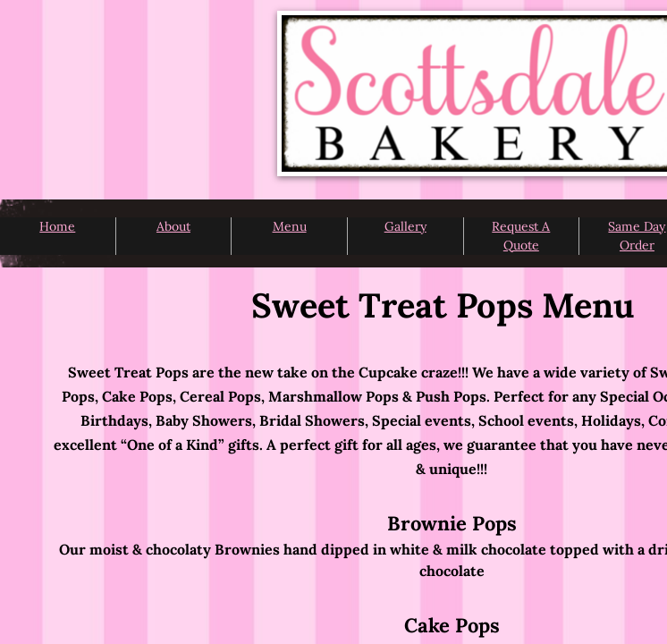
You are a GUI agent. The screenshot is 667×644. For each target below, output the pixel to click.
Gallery (405, 226)
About (173, 226)
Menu (290, 226)
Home (57, 226)
